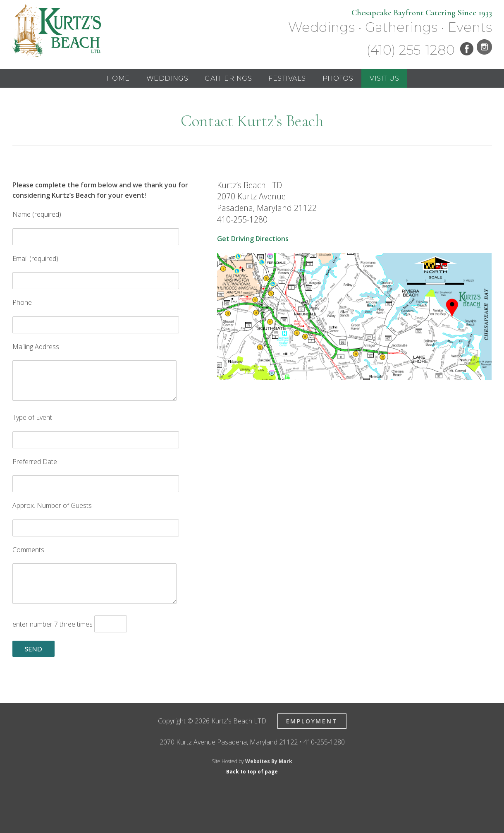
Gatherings (228, 78)
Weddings (167, 78)
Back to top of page (252, 772)
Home (118, 78)
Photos (338, 78)
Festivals (287, 78)
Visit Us (384, 78)
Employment (312, 721)
